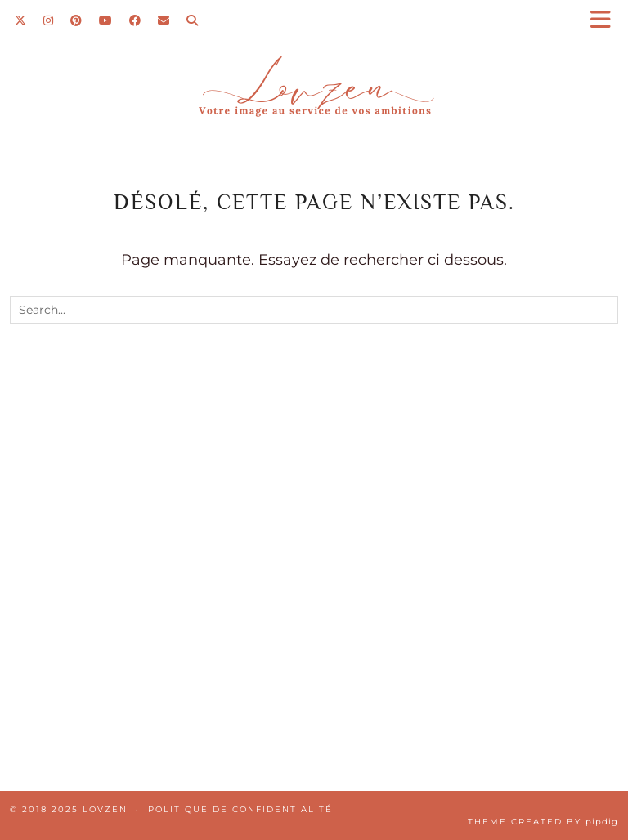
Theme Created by (543, 822)
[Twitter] (21, 20)
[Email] (164, 20)
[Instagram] (49, 20)
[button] (606, 21)
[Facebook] (135, 20)
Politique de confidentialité (240, 809)
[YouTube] (106, 20)
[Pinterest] (76, 20)
